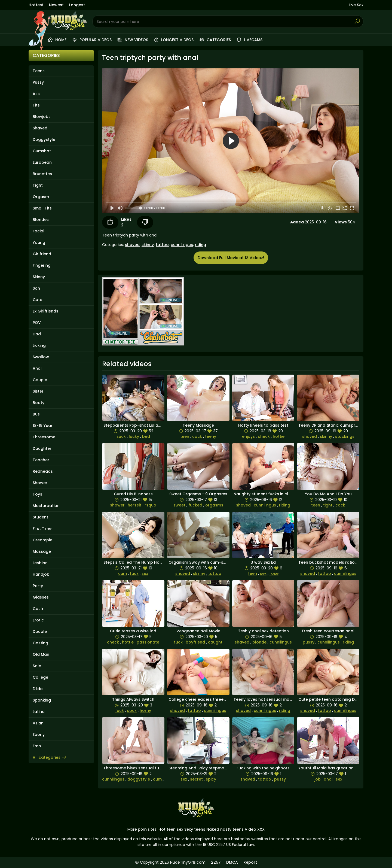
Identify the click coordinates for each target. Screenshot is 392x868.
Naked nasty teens (225, 829)
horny (145, 711)
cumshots (163, 779)
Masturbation (46, 506)
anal (328, 779)
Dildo (38, 689)
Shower (40, 483)
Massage (42, 551)
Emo (37, 746)
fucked (195, 505)
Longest (77, 5)
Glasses (41, 597)
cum (122, 573)
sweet (179, 505)
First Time (42, 529)
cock (197, 436)
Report (250, 862)
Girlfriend (42, 254)
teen (185, 436)
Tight (38, 185)
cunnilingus (182, 245)
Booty (39, 403)
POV (37, 323)
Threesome (44, 437)
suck (121, 436)
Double (40, 632)
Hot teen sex (171, 829)
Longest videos (174, 40)
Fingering (42, 265)
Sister (38, 391)
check (264, 436)
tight (328, 505)
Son (36, 288)
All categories (50, 757)
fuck (134, 573)
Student (40, 517)
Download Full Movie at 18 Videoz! (231, 258)
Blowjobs (42, 117)
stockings (345, 436)
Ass (36, 94)
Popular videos (92, 40)
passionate (148, 642)
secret (196, 779)
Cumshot (42, 151)
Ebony (39, 735)
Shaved (40, 128)
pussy (309, 642)
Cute (37, 300)
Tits (36, 105)
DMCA (232, 862)
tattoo (162, 245)
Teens (39, 71)
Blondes (41, 220)
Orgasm (41, 197)
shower (117, 505)
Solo (37, 666)
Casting (40, 643)
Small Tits (42, 208)
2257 (216, 862)
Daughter (42, 448)
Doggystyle (44, 139)
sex (145, 573)
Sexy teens (195, 829)
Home (57, 40)
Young (39, 242)
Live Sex (356, 5)
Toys (37, 494)
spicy (211, 779)
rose (274, 573)
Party (38, 586)
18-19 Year (43, 426)
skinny (148, 245)
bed (146, 436)
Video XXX (255, 829)
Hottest (36, 5)
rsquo (150, 505)
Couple (40, 380)
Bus (36, 414)
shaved (132, 245)
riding (200, 245)
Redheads (43, 471)
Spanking (42, 700)
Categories (215, 40)
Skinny (39, 277)
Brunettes (42, 174)
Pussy (38, 82)
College (40, 677)
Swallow (41, 357)
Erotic (38, 620)
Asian (38, 723)
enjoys (248, 436)
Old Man (41, 654)
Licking (39, 345)
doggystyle (139, 779)
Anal (37, 368)
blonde (259, 642)
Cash (38, 609)
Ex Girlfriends (45, 311)
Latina (39, 712)
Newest (56, 5)
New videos (133, 40)
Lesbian (40, 563)
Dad (37, 334)
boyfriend (195, 642)
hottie (279, 436)
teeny (211, 436)
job (318, 779)
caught (215, 642)
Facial (39, 231)
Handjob (41, 574)
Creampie (42, 540)
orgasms (214, 505)
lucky (134, 436)
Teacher (41, 460)
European (42, 162)
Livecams (249, 40)
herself (135, 505)
